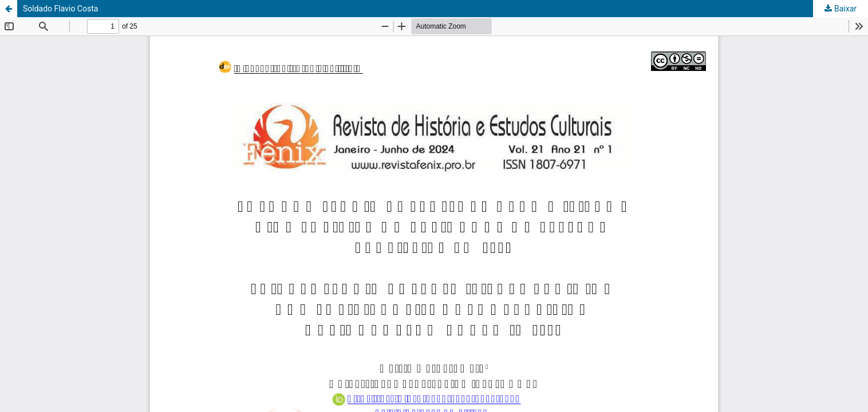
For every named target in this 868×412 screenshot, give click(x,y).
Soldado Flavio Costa (60, 9)
